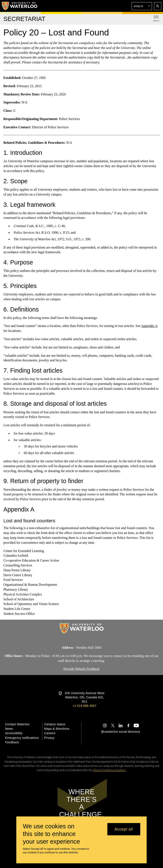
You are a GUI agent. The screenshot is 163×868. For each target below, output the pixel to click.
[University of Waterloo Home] (20, 6)
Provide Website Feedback (81, 669)
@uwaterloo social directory (121, 732)
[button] (142, 6)
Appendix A (149, 326)
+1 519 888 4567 (84, 706)
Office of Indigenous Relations (109, 770)
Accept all (124, 829)
